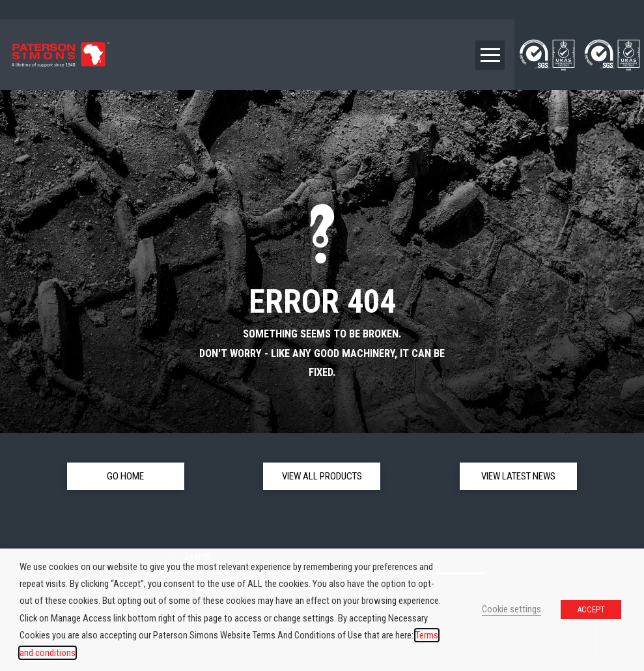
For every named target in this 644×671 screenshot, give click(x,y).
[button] (490, 55)
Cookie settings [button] (511, 609)
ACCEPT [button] (591, 609)
